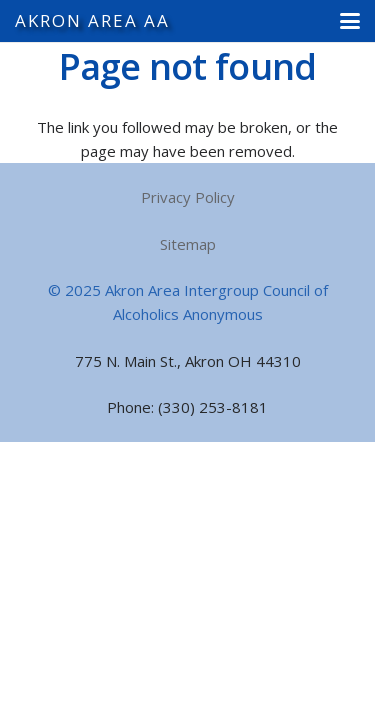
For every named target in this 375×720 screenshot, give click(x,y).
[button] (350, 21)
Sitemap (188, 244)
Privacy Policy (188, 197)
